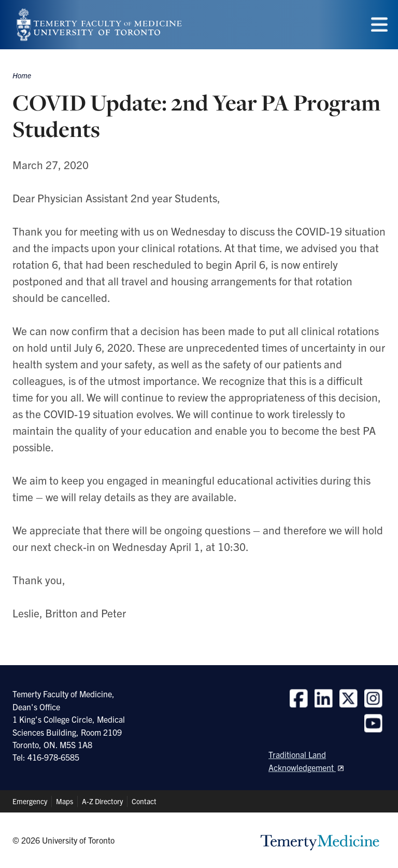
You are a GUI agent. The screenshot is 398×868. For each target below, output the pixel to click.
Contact (144, 801)
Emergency (30, 801)
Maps (65, 801)
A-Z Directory (102, 801)
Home (22, 75)
